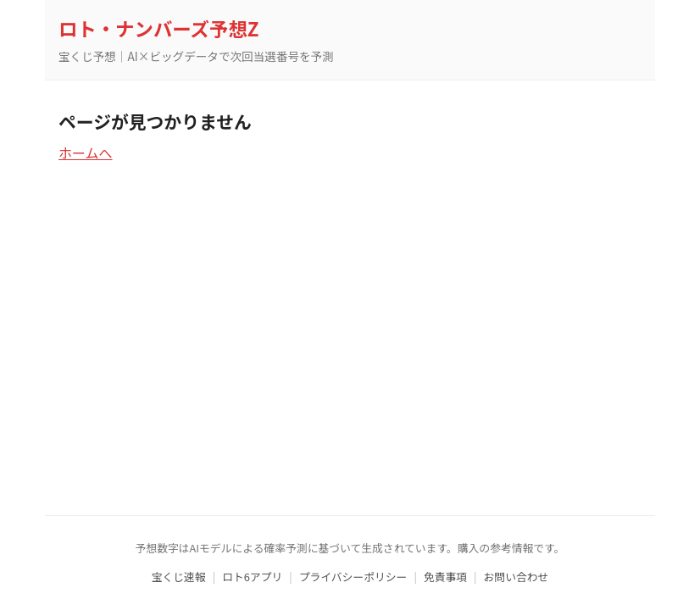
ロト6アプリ (252, 577)
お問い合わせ (517, 577)
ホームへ (86, 152)
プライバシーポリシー (353, 577)
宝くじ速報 (179, 577)
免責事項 (445, 577)
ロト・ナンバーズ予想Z (159, 28)
